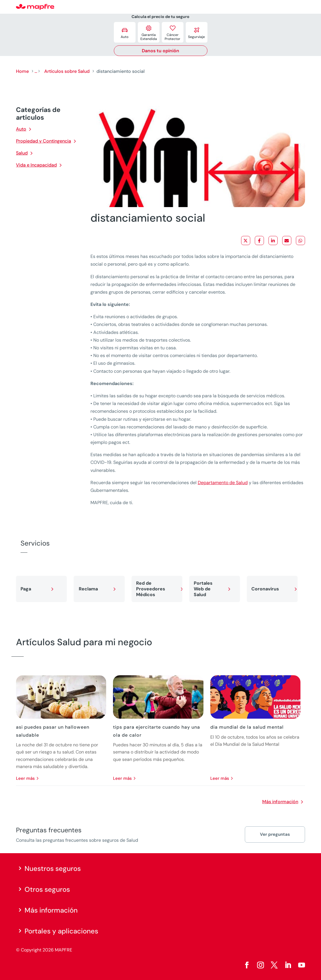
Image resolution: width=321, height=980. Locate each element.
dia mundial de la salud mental (247, 727)
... (36, 71)
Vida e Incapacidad (36, 165)
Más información (280, 802)
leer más (25, 778)
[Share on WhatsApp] (300, 241)
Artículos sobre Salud (67, 71)
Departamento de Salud (223, 483)
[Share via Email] (287, 241)
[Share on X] (246, 241)
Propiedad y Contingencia (44, 141)
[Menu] (301, 7)
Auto (21, 129)
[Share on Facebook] (259, 241)
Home (22, 71)
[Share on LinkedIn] (273, 241)
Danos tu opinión (160, 51)
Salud (22, 153)
